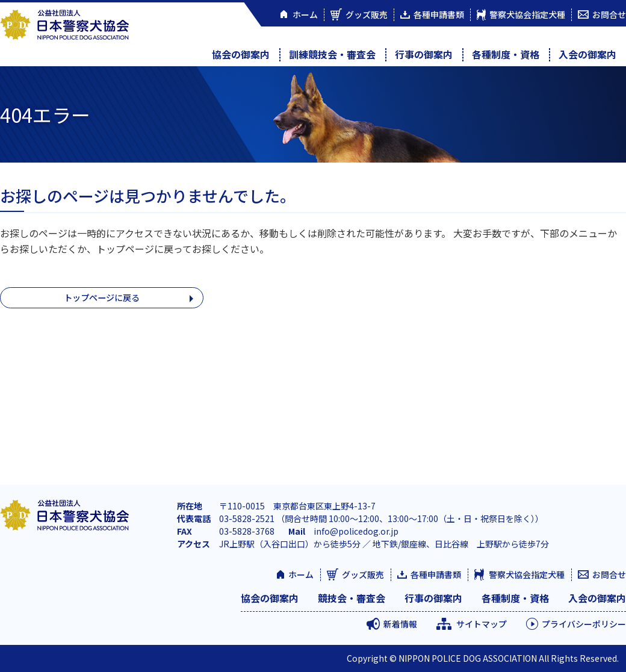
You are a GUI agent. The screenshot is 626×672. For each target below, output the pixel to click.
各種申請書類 (436, 574)
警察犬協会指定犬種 (527, 574)
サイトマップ (482, 624)
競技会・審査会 (352, 598)
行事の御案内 (424, 54)
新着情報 (400, 624)
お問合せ (609, 574)
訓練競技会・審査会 (332, 54)
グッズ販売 (363, 574)
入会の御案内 (587, 54)
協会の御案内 (241, 54)
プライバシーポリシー (584, 624)
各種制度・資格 (506, 54)
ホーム (301, 574)
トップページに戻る (102, 299)
